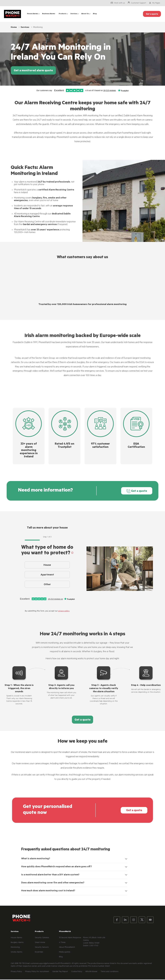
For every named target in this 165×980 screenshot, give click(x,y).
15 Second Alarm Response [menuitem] (70, 938)
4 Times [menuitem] (62, 943)
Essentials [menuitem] (39, 953)
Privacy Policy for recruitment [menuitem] (37, 972)
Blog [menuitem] (95, 14)
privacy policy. (64, 612)
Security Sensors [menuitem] (42, 948)
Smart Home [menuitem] (40, 943)
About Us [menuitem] (85, 14)
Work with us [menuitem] (120, 3)
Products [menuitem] (62, 14)
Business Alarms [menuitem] (49, 14)
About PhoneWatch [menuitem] (67, 948)
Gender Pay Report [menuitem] (60, 972)
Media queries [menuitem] (65, 953)
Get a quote (135, 491)
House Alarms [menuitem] (32, 14)
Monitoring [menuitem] (15, 948)
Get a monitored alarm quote (33, 71)
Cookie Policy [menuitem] (77, 972)
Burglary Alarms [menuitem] (17, 943)
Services (25, 27)
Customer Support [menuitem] (138, 3)
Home (14, 27)
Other (47, 587)
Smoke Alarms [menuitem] (17, 953)
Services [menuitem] (74, 14)
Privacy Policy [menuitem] (16, 972)
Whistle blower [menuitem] (91, 972)
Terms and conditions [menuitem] (110, 972)
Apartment (47, 577)
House (47, 566)
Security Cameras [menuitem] (42, 938)
